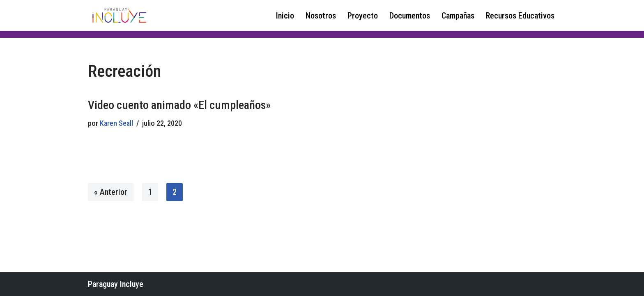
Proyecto (363, 16)
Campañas (458, 16)
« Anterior (111, 192)
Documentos (410, 16)
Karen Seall (116, 123)
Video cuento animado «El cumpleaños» (179, 105)
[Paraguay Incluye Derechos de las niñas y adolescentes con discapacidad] (119, 15)
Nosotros (321, 16)
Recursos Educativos (520, 16)
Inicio (285, 16)
